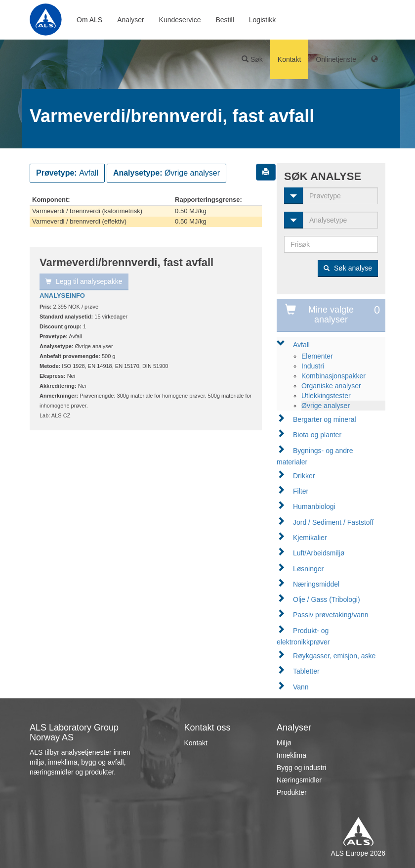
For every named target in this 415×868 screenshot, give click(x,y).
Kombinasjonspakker (333, 376)
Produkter (292, 792)
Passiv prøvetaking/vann (331, 615)
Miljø (284, 743)
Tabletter (306, 671)
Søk (252, 59)
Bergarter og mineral (325, 419)
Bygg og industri (301, 768)
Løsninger (308, 569)
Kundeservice (180, 20)
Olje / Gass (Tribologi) (327, 599)
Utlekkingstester (326, 396)
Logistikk (262, 20)
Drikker (304, 476)
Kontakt (289, 59)
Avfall (301, 345)
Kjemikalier (310, 538)
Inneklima (291, 755)
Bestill (225, 20)
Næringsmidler (299, 780)
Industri (313, 366)
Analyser (130, 20)
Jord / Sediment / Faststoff (333, 522)
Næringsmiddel (316, 584)
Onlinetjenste (336, 59)
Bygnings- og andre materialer (315, 456)
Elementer (317, 356)
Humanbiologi (314, 506)
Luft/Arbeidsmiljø (319, 553)
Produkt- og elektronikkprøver (303, 636)
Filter (301, 491)
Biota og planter (317, 435)
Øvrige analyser (326, 406)
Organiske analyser (331, 386)
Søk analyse (348, 268)
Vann (301, 687)
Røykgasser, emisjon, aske (334, 656)
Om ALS (89, 20)
